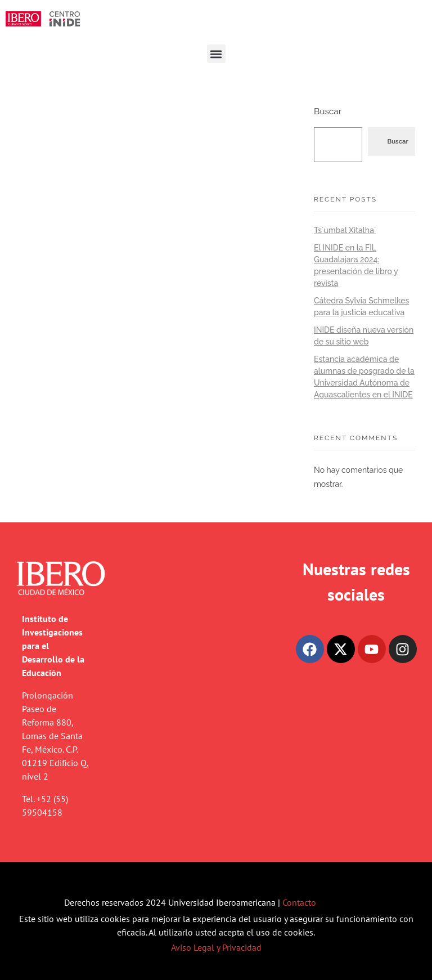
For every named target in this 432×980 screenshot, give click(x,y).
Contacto (299, 902)
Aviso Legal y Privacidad (216, 947)
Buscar (328, 111)
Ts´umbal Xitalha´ (345, 230)
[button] (216, 54)
